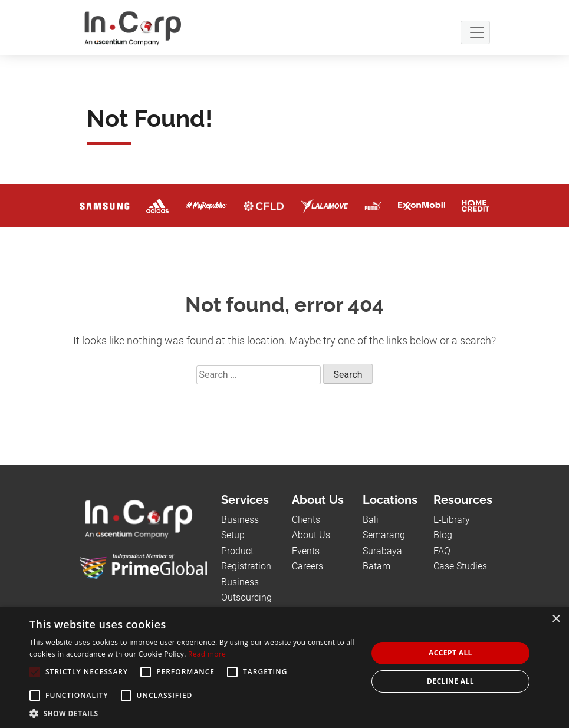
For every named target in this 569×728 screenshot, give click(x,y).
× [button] (556, 619)
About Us (311, 535)
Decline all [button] (450, 681)
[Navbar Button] (475, 32)
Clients (306, 520)
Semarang (384, 535)
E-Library (452, 520)
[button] (193, 713)
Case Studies (460, 566)
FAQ (442, 551)
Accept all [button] (450, 653)
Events (306, 551)
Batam (376, 566)
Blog (443, 535)
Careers (307, 566)
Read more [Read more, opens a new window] (207, 654)
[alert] (284, 667)
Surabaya (382, 551)
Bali (371, 520)
